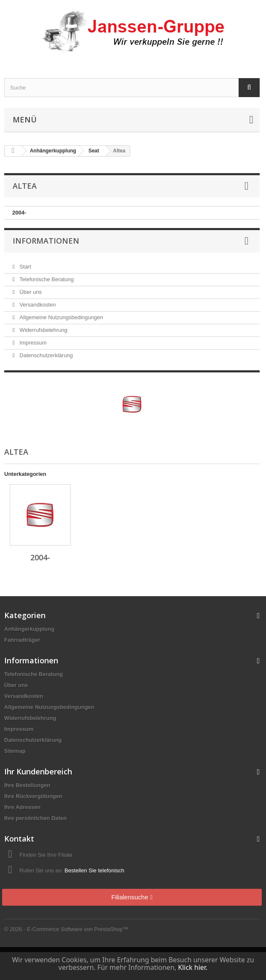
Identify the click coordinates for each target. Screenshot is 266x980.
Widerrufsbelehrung (43, 330)
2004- (19, 213)
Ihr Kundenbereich (38, 771)
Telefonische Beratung (46, 279)
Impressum (32, 343)
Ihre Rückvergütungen (33, 796)
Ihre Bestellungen (27, 785)
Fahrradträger (22, 640)
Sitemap (15, 751)
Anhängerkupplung (29, 629)
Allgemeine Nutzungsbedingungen (61, 317)
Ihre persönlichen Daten (35, 818)
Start (25, 267)
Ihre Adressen (22, 807)
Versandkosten (37, 305)
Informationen (46, 241)
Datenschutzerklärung (46, 355)
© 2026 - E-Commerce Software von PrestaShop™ (66, 929)
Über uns (30, 292)
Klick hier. (193, 967)
